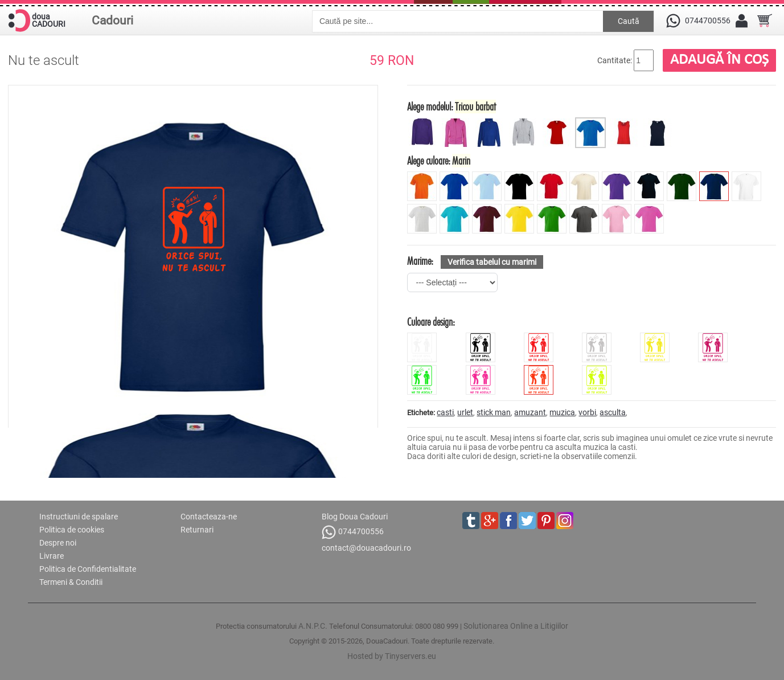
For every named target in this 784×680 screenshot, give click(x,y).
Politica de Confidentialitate (88, 569)
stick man (494, 412)
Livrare (52, 556)
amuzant (530, 412)
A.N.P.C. (313, 626)
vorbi (587, 412)
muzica (562, 412)
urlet (465, 412)
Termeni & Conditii (71, 582)
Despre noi (58, 543)
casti (445, 412)
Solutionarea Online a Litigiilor (516, 626)
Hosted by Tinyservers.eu (392, 656)
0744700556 (353, 532)
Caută (629, 21)
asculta (613, 412)
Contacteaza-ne (209, 517)
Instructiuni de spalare (79, 517)
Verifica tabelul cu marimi (492, 262)
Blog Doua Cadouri (355, 517)
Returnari (197, 530)
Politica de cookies (72, 530)
